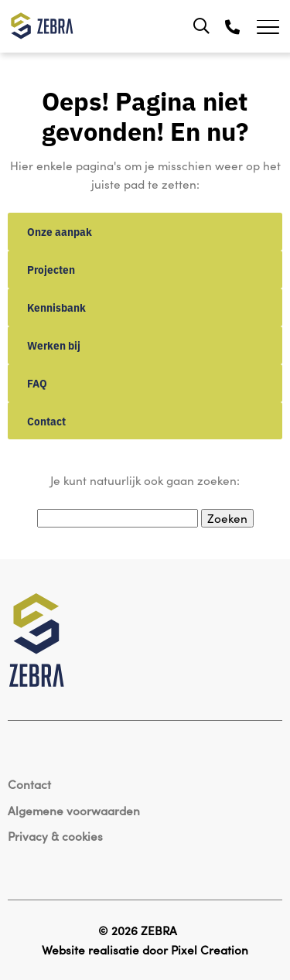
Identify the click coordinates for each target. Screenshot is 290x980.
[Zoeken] (201, 26)
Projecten (51, 269)
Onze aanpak (60, 231)
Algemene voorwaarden (74, 810)
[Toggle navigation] (274, 26)
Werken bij (54, 345)
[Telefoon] (232, 26)
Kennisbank (56, 307)
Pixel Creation (210, 949)
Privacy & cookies (55, 836)
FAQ (37, 383)
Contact (46, 421)
